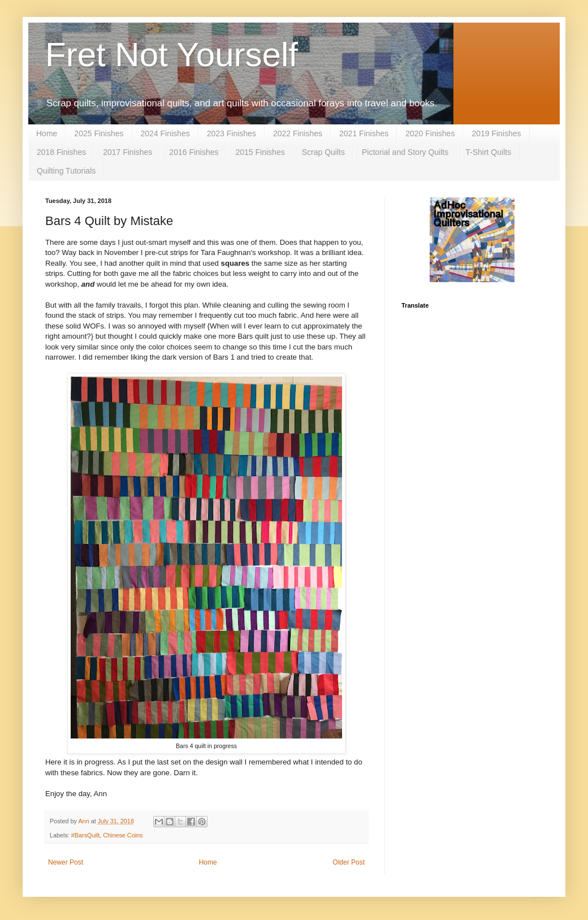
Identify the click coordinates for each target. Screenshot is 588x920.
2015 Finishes (260, 152)
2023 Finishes (232, 133)
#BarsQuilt (85, 835)
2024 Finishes (165, 133)
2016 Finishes (194, 152)
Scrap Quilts (323, 152)
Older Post (349, 862)
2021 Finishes (364, 133)
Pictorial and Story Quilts (405, 152)
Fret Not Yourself (172, 55)
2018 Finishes (61, 152)
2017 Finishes (127, 152)
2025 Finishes (99, 133)
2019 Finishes (496, 133)
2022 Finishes (298, 133)
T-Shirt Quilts (488, 152)
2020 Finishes (430, 133)
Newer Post (66, 862)
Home (47, 133)
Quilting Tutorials (66, 171)
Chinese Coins (123, 835)
